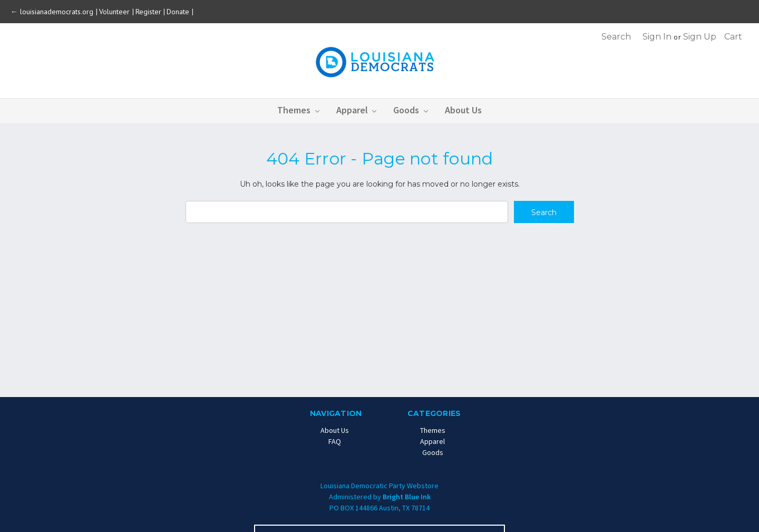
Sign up (700, 37)
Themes (298, 110)
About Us (463, 110)
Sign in (657, 37)
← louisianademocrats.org (53, 12)
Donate (179, 12)
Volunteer (115, 12)
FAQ (335, 441)
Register (148, 12)
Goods (411, 110)
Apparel (357, 110)
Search (616, 37)
